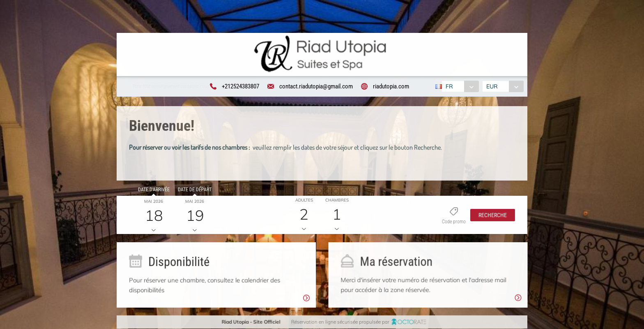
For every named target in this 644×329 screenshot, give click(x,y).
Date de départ (193, 191)
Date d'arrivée (153, 191)
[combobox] (459, 86)
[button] (490, 216)
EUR (493, 86)
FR (448, 86)
